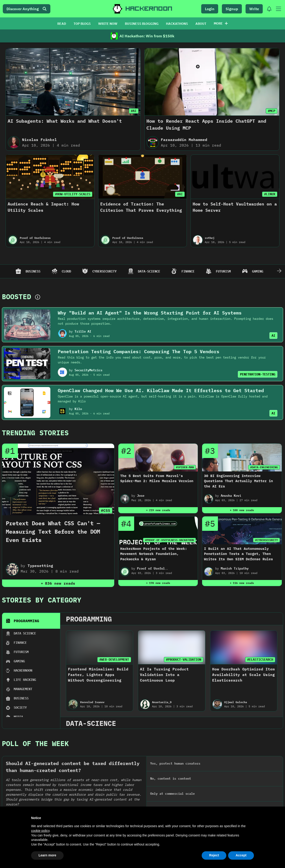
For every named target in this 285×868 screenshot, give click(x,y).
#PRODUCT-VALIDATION (184, 660)
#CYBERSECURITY (266, 540)
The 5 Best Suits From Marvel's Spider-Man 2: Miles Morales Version (157, 478)
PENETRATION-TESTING (258, 374)
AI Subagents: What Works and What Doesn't (65, 121)
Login (210, 9)
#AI (134, 111)
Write (254, 9)
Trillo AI (83, 331)
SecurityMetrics (88, 370)
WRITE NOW (108, 24)
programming (89, 619)
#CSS (106, 510)
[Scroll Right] (279, 271)
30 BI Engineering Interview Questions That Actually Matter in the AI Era (238, 481)
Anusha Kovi (231, 496)
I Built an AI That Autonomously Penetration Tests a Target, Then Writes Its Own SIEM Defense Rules (238, 554)
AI (273, 336)
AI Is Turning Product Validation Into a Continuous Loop (164, 675)
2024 (72, 780)
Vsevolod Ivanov (92, 702)
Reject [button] (214, 855)
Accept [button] (241, 855)
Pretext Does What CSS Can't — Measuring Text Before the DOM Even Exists (53, 532)
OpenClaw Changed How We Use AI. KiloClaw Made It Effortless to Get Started (161, 390)
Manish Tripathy (235, 568)
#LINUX (270, 194)
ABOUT (201, 24)
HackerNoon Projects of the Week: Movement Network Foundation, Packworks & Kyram (154, 554)
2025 (25, 780)
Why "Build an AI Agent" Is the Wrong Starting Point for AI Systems (150, 313)
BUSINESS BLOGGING (142, 24)
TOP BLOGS (82, 24)
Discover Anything (27, 9)
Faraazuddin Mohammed (184, 140)
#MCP (272, 111)
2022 (165, 780)
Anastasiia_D (162, 702)
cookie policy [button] (40, 831)
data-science (91, 723)
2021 (211, 780)
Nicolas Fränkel (39, 140)
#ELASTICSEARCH (260, 660)
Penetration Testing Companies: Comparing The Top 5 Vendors (139, 351)
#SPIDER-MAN (185, 467)
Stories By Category (42, 600)
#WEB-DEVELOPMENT (114, 660)
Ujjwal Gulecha (236, 702)
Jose (141, 496)
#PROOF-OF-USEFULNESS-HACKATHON (169, 540)
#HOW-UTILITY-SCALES (73, 194)
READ (62, 24)
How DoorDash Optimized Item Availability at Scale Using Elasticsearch (243, 675)
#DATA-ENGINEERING (264, 467)
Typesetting (40, 566)
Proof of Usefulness (35, 238)
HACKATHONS (177, 24)
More (221, 23)
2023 (118, 780)
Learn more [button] (47, 855)
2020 (257, 780)
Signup (232, 9)
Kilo (78, 409)
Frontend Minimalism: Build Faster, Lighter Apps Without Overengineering (98, 675)
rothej (210, 238)
